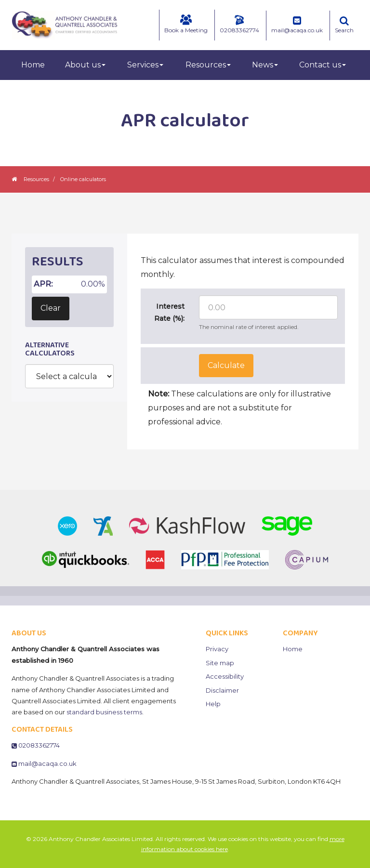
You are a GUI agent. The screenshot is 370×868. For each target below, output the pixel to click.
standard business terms (104, 712)
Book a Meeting (186, 24)
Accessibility (225, 676)
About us (85, 65)
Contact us (323, 65)
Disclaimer (222, 690)
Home (33, 65)
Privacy (217, 649)
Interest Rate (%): (169, 312)
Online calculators (83, 179)
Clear (51, 308)
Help (213, 704)
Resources (208, 65)
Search (344, 25)
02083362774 (239, 24)
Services (145, 65)
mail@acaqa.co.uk (297, 25)
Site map (220, 663)
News (265, 65)
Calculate (226, 365)
